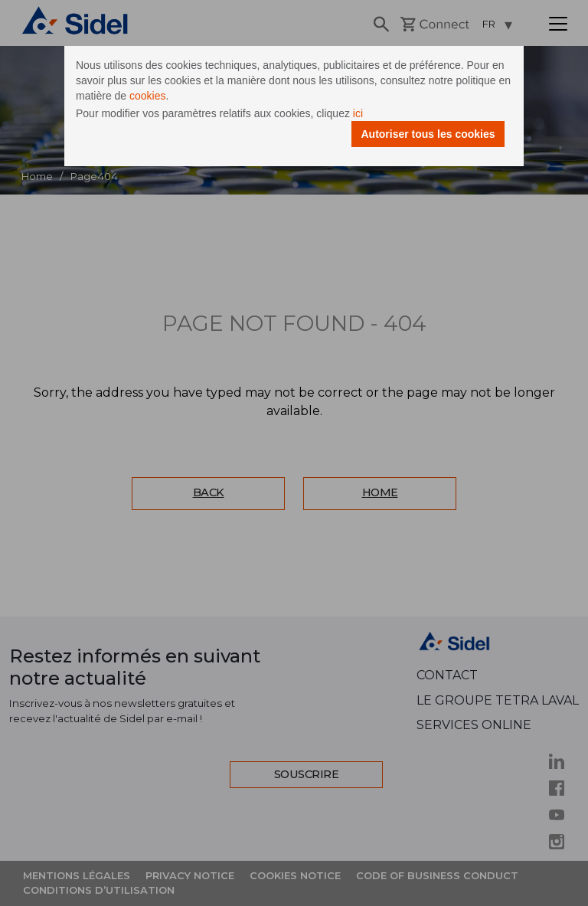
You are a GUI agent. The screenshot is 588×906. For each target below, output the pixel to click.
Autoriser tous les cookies (428, 134)
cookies (147, 96)
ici (358, 113)
